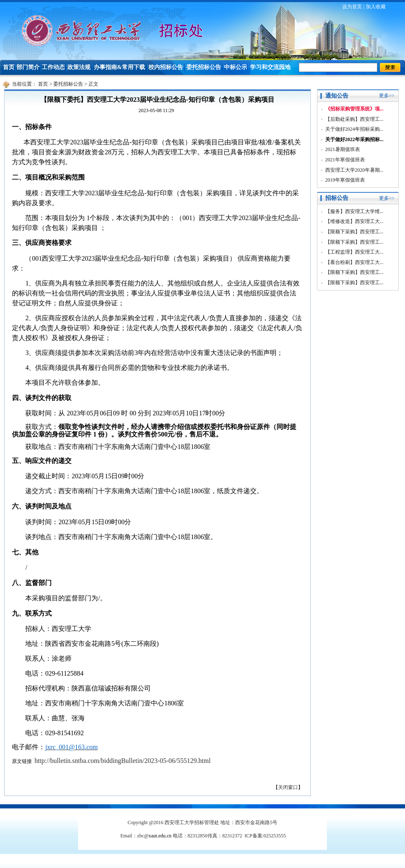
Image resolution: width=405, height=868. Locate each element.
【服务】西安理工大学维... (354, 211)
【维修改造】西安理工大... (354, 221)
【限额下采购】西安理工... (354, 232)
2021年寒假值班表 (345, 160)
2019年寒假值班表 (345, 180)
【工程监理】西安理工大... (354, 252)
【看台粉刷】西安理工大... (354, 262)
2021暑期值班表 (343, 149)
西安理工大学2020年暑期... (354, 170)
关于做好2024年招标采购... (354, 129)
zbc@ (154, 836)
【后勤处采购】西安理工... (354, 119)
